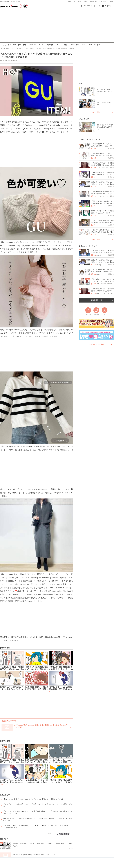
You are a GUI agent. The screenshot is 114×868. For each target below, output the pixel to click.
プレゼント (102, 1)
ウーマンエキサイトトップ (90, 6)
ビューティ (86, 1)
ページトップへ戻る (96, 344)
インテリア (32, 45)
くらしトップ (6, 45)
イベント (58, 45)
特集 (80, 84)
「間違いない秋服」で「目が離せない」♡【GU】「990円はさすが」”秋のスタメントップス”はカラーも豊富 (36, 826)
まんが (92, 1)
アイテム (42, 45)
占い (96, 1)
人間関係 (50, 45)
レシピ (79, 1)
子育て (69, 1)
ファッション (74, 45)
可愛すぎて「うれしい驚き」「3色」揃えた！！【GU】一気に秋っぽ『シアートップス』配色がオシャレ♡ (38, 819)
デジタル (97, 45)
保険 (25, 45)
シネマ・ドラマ (86, 45)
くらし (74, 1)
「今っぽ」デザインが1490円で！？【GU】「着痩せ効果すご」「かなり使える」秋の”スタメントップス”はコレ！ (38, 812)
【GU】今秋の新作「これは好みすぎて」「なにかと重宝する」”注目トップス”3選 (33, 799)
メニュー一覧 (110, 1)
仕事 (14, 45)
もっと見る (96, 112)
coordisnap (14, 61)
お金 (20, 45)
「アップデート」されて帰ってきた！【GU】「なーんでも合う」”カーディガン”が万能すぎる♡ (38, 805)
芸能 (65, 45)
